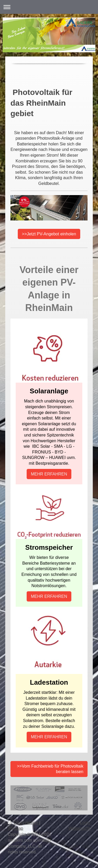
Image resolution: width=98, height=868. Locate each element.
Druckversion (24, 823)
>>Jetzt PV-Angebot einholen (49, 234)
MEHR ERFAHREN (49, 474)
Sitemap (16, 828)
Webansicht (79, 828)
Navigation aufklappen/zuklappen (49, 7)
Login (85, 823)
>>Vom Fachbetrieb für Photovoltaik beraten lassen (50, 769)
